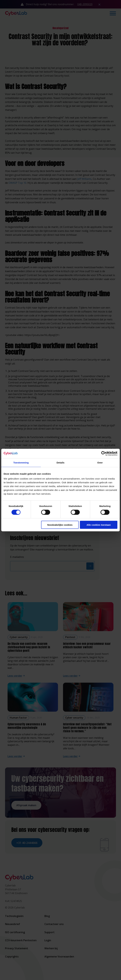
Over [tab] (100, 462)
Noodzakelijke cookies (60, 525)
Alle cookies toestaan (99, 525)
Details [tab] (60, 462)
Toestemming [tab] (21, 462)
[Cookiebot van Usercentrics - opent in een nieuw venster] (104, 453)
